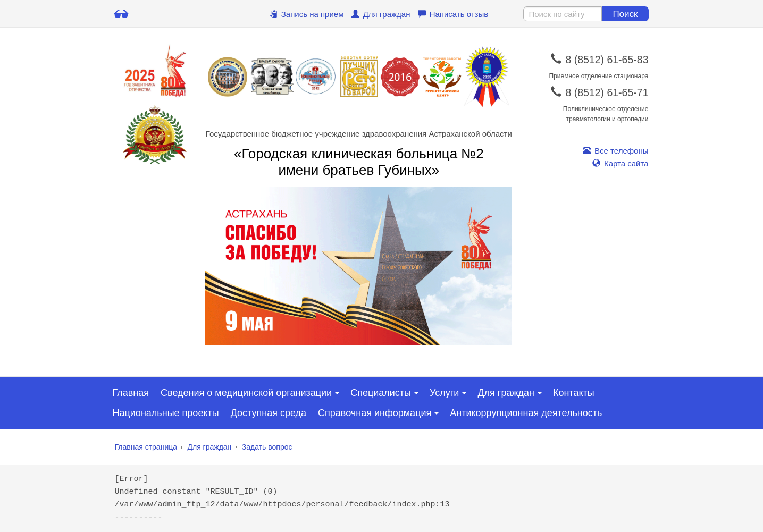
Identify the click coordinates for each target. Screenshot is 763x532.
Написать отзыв (453, 14)
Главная (131, 393)
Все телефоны (615, 151)
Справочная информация (375, 413)
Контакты (574, 393)
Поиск (625, 14)
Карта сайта (621, 163)
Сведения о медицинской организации (246, 393)
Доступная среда (269, 413)
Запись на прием (307, 14)
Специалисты (381, 393)
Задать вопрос (267, 447)
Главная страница (146, 447)
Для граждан (381, 14)
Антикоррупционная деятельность (526, 413)
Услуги (444, 393)
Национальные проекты (166, 413)
